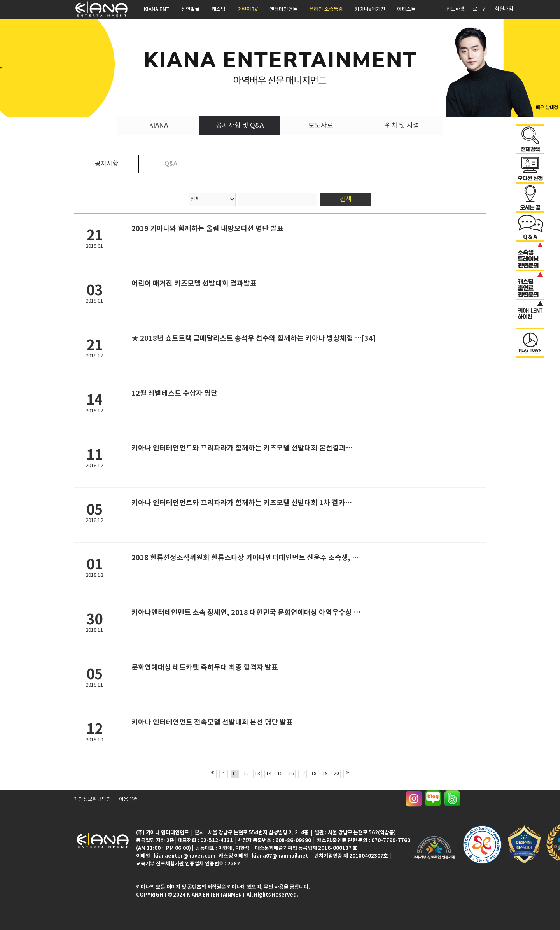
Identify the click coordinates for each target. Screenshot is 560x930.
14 (269, 774)
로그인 (480, 9)
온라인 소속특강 (326, 9)
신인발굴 (191, 9)
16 (291, 774)
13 (257, 774)
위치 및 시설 (402, 126)
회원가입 (504, 9)
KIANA (158, 126)
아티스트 (406, 9)
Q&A (171, 164)
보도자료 (321, 126)
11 (235, 774)
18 (314, 774)
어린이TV (248, 9)
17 (303, 774)
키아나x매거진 (370, 9)
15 (280, 774)
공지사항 (107, 164)
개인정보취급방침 (91, 801)
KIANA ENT (157, 9)
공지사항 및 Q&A (240, 126)
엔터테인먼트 (283, 9)
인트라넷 (455, 9)
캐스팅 (219, 9)
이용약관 (124, 801)
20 (336, 774)
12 (246, 774)
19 (325, 774)
